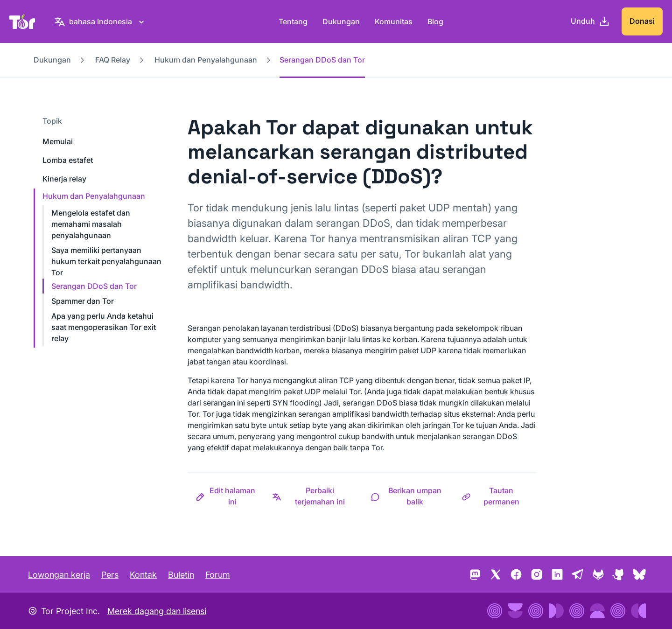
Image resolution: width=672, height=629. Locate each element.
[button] (226, 496)
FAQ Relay (113, 60)
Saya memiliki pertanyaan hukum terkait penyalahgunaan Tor (106, 261)
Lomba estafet (68, 160)
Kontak (143, 575)
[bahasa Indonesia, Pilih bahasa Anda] (101, 21)
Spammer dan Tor (83, 301)
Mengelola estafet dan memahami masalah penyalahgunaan (91, 224)
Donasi (642, 21)
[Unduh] (590, 21)
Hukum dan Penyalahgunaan (206, 60)
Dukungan (341, 21)
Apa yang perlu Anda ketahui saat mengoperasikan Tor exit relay (104, 327)
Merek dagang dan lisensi (157, 611)
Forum (218, 575)
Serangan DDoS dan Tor (94, 286)
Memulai (58, 141)
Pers (110, 575)
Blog (435, 21)
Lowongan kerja (59, 575)
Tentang (293, 21)
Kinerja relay (64, 179)
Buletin (181, 575)
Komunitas (394, 21)
